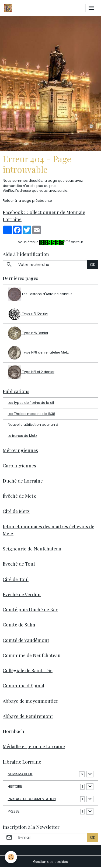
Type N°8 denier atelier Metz (38, 353)
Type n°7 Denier (28, 314)
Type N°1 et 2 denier (31, 372)
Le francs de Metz (22, 436)
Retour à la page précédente (27, 201)
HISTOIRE (15, 786)
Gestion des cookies (50, 862)
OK (93, 265)
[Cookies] (11, 857)
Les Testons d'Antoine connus (40, 294)
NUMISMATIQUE (20, 774)
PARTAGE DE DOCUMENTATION (32, 799)
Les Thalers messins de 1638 (32, 414)
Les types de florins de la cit (31, 403)
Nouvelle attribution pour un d (33, 425)
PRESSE (14, 811)
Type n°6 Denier (28, 333)
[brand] (9, 8)
